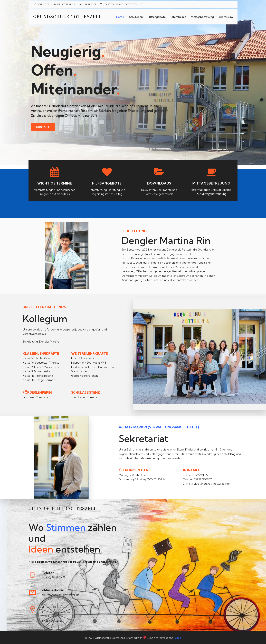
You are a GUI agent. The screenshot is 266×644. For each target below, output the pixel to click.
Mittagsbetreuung (202, 16)
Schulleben (136, 16)
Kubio (178, 637)
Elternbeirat (178, 16)
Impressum (226, 16)
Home (120, 16)
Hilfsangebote (157, 16)
